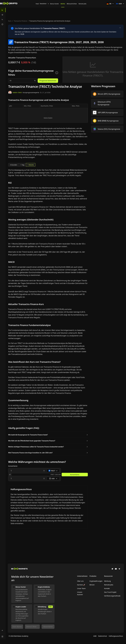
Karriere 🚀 (81, 585)
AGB (95, 636)
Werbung (107, 581)
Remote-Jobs (109, 585)
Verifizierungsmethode (112, 596)
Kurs (10, 21)
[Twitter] (112, 569)
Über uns (80, 581)
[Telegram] (119, 569)
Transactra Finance (20, 21)
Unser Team (81, 588)
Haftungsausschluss (116, 636)
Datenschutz (103, 636)
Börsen (92, 585)
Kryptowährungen (96, 581)
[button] (48, 435)
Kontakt (107, 588)
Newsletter (45, 4)
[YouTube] (116, 569)
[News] (9, 4)
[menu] (3, 17)
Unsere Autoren (80, 593)
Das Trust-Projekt (110, 592)
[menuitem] (3, 10)
